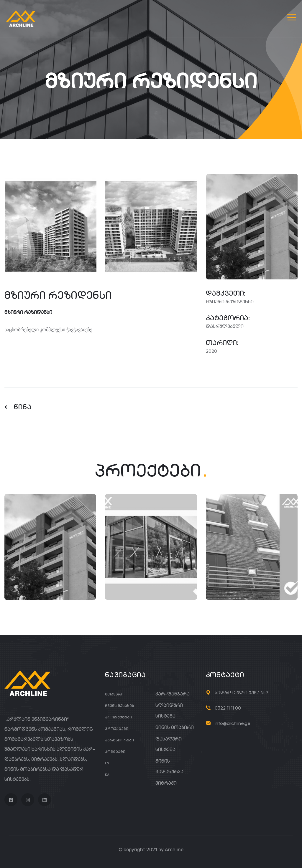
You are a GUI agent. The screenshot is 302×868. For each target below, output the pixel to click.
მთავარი (114, 694)
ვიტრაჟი (166, 783)
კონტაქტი (115, 752)
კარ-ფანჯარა (173, 694)
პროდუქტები (118, 717)
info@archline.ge (233, 723)
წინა (18, 407)
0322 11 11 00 (228, 708)
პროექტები (117, 729)
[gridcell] (101, 330)
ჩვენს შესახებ (120, 706)
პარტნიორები (119, 740)
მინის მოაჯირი (175, 727)
